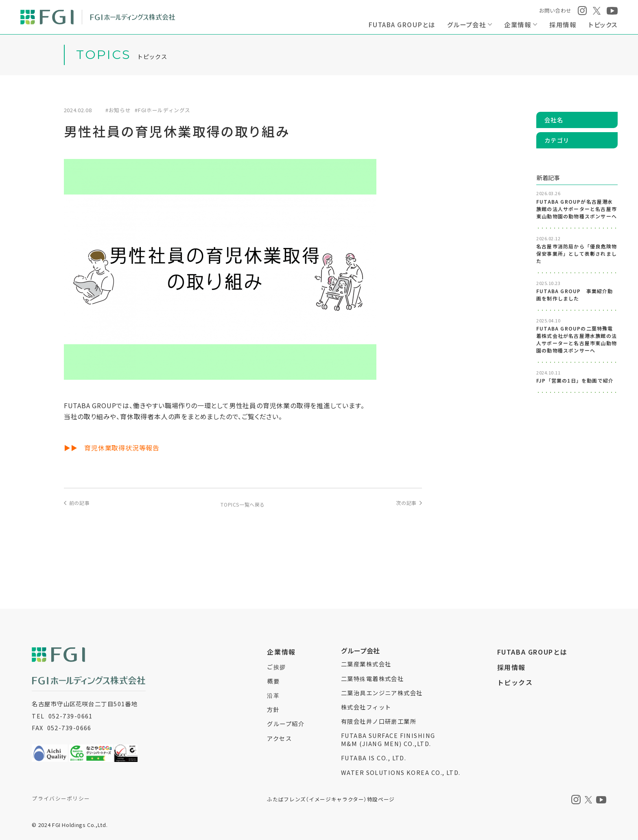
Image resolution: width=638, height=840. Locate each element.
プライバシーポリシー (61, 798)
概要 (273, 681)
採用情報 (563, 24)
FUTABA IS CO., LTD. (374, 758)
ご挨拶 (276, 667)
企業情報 (518, 24)
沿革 (273, 695)
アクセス (279, 738)
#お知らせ (118, 110)
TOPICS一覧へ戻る (243, 504)
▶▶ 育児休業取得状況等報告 (112, 448)
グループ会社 (466, 24)
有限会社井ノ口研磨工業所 (379, 721)
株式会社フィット (366, 707)
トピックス (603, 24)
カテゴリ (557, 140)
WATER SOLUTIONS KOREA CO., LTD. (401, 772)
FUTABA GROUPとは (402, 24)
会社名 (554, 120)
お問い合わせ (555, 10)
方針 (273, 709)
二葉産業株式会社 (366, 664)
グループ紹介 (286, 724)
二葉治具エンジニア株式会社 (382, 693)
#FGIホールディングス (163, 110)
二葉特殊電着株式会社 (372, 678)
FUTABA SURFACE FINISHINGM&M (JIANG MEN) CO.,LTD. (388, 739)
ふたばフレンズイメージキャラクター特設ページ (331, 799)
